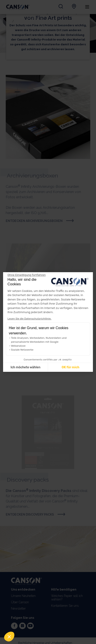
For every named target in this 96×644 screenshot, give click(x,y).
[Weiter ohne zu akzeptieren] (27, 275)
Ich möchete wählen (26, 367)
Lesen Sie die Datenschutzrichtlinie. (29, 319)
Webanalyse (18, 346)
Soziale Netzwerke (22, 350)
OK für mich (70, 367)
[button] (9, 637)
